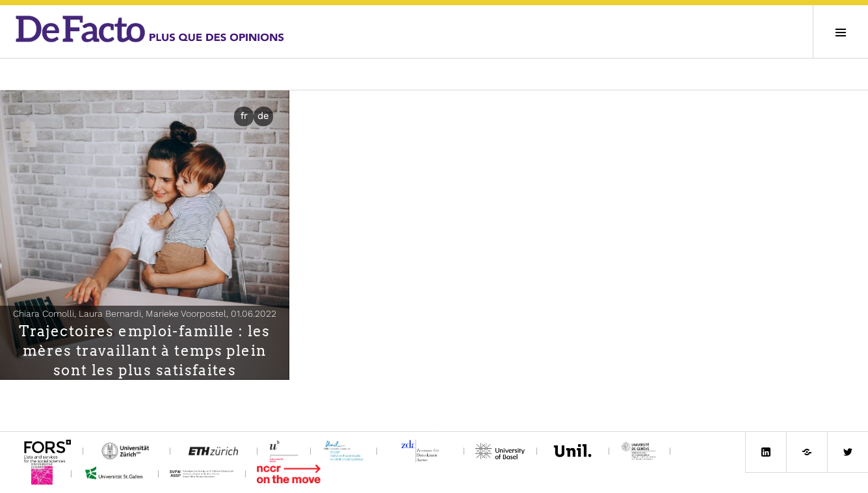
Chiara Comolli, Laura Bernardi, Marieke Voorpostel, (145, 313)
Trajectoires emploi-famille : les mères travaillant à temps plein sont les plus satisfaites (144, 351)
